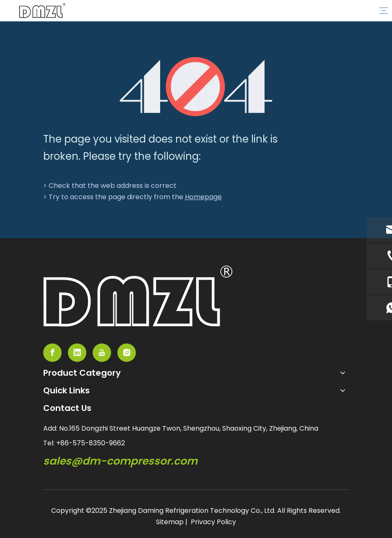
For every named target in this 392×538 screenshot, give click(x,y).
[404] (196, 87)
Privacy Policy (213, 522)
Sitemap (170, 522)
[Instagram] (127, 353)
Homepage (203, 197)
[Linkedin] (77, 353)
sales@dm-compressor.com (120, 461)
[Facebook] (52, 353)
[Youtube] (102, 353)
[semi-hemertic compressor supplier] (138, 296)
